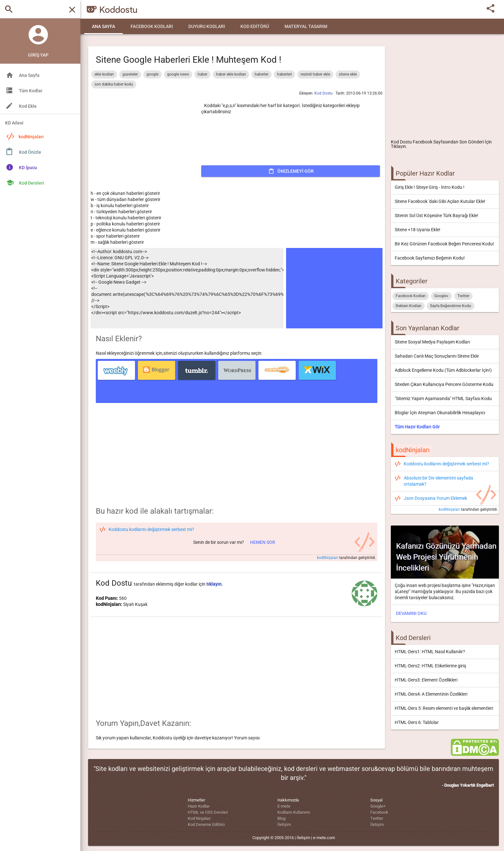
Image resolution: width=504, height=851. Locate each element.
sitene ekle (348, 74)
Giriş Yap (38, 55)
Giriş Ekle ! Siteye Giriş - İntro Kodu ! (430, 187)
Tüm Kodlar (31, 91)
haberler (261, 74)
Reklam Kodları (409, 306)
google (153, 74)
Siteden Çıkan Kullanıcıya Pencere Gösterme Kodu (444, 384)
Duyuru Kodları (207, 26)
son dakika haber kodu (114, 84)
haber (203, 74)
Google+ (441, 296)
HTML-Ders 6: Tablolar (417, 722)
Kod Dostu (401, 142)
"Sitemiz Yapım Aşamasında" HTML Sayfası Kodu (443, 398)
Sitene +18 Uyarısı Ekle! (418, 230)
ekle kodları (104, 74)
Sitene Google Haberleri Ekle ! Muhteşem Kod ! (189, 60)
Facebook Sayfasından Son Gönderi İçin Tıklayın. (441, 144)
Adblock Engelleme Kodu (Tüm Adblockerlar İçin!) (443, 370)
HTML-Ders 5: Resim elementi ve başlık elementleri (444, 708)
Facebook (379, 812)
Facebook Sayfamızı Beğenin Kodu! (430, 258)
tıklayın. (215, 584)
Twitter (463, 296)
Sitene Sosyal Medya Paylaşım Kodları (432, 342)
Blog (281, 818)
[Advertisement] (445, 89)
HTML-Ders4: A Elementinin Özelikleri (431, 694)
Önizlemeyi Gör (296, 171)
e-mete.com (324, 838)
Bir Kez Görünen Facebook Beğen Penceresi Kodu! (444, 244)
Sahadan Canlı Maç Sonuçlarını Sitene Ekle (437, 356)
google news (178, 74)
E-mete (284, 806)
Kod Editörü (255, 26)
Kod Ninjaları (199, 818)
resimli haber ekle (315, 74)
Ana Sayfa (104, 26)
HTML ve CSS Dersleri (208, 812)
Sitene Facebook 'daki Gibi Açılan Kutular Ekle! (440, 201)
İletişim (284, 824)
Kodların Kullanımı (294, 812)
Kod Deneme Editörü (206, 824)
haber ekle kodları (231, 74)
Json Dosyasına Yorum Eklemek (435, 498)
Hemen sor (263, 542)
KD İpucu (28, 168)
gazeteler (130, 74)
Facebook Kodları (152, 26)
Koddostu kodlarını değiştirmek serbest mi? (446, 464)
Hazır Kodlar (199, 806)
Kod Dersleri (32, 183)
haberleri (284, 74)
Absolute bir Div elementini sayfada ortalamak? (438, 481)
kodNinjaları (25, 136)
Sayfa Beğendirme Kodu (451, 306)
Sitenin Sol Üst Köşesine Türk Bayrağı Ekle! (437, 215)
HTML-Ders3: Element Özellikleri (426, 680)
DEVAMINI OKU (411, 613)
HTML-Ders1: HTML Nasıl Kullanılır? (430, 652)
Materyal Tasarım (306, 26)
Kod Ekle (28, 106)
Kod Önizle (30, 152)
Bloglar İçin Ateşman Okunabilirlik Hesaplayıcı (440, 413)
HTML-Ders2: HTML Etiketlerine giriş (430, 666)
